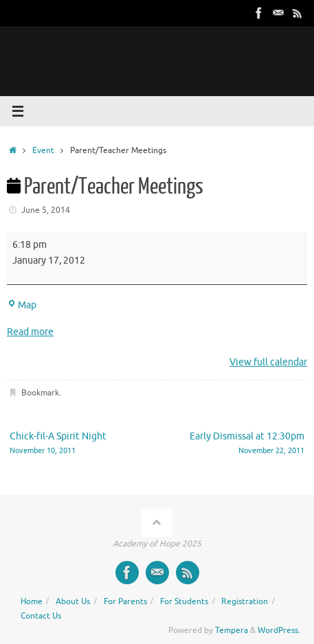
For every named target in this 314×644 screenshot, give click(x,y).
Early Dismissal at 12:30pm (237, 444)
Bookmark (40, 393)
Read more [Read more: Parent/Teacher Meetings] (30, 332)
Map (22, 305)
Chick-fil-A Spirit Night (77, 444)
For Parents (125, 601)
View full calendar (268, 362)
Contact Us (41, 616)
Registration (245, 601)
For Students (184, 601)
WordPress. (279, 630)
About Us (73, 601)
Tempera (232, 630)
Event (43, 150)
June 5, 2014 (46, 210)
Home (32, 601)
